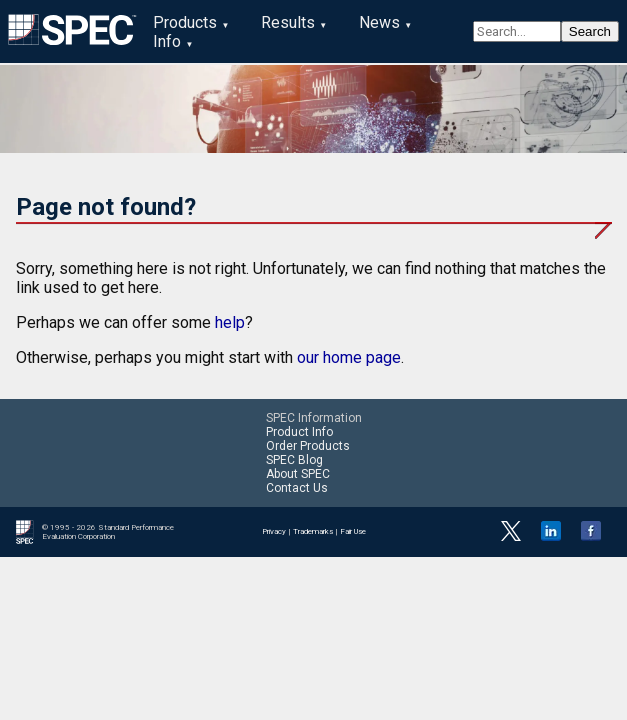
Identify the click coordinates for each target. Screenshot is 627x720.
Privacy (274, 531)
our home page (349, 357)
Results (288, 22)
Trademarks (313, 531)
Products (185, 22)
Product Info (299, 432)
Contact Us (297, 488)
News (379, 22)
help (230, 322)
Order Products (308, 446)
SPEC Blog (294, 460)
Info (167, 41)
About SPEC (298, 474)
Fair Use (353, 531)
